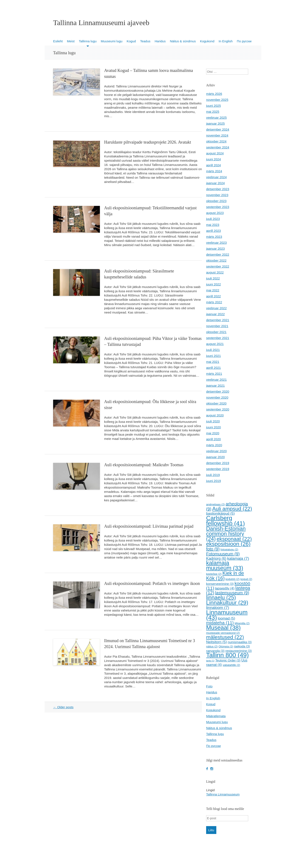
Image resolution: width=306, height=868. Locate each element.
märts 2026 (214, 94)
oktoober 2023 (216, 201)
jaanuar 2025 (215, 123)
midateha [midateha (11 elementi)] (220, 623)
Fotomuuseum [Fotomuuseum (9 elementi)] (223, 554)
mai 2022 (213, 290)
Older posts (63, 707)
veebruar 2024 (216, 177)
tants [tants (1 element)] (210, 661)
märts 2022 (214, 302)
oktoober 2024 (216, 141)
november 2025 (217, 100)
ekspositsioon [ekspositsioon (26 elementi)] (228, 544)
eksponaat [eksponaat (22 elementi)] (234, 539)
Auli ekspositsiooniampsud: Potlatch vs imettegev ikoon (152, 583)
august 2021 (215, 344)
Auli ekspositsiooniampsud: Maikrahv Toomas (144, 465)
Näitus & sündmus (183, 41)
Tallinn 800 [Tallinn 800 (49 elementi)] (227, 655)
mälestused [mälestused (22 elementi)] (225, 637)
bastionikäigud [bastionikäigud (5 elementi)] (220, 514)
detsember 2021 (218, 320)
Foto (209, 686)
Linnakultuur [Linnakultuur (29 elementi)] (227, 603)
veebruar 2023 (216, 243)
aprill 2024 (213, 165)
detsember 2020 (218, 391)
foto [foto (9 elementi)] (213, 549)
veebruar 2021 (216, 380)
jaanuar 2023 (215, 249)
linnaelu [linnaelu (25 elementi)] (221, 597)
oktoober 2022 (216, 260)
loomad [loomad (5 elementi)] (227, 618)
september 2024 (218, 147)
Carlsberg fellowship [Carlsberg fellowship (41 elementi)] (225, 521)
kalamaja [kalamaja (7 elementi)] (238, 558)
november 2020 (217, 397)
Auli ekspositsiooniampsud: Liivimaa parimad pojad (149, 526)
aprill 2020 (213, 439)
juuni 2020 (213, 427)
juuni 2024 (213, 159)
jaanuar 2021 (215, 386)
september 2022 (218, 266)
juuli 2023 (213, 219)
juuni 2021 (213, 356)
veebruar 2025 (216, 118)
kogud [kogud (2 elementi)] (246, 579)
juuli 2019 (213, 475)
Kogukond (207, 41)
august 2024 (215, 153)
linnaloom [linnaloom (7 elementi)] (218, 608)
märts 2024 (214, 171)
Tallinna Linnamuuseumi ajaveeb (101, 23)
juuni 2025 (213, 106)
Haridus (160, 41)
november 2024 (217, 135)
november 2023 (217, 195)
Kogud (131, 41)
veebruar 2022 (216, 308)
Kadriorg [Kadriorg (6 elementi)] (216, 559)
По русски (244, 41)
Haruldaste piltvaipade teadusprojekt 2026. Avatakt (148, 142)
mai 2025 (213, 112)
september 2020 (218, 409)
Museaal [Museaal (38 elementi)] (223, 628)
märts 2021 (214, 374)
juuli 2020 (213, 421)
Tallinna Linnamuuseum (223, 794)
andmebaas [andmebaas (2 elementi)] (215, 504)
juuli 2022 (213, 278)
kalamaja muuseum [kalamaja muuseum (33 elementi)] (225, 566)
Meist (71, 41)
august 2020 (215, 415)
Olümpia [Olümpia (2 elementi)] (226, 646)
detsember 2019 (218, 463)
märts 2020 (214, 445)
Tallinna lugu (88, 41)
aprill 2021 (213, 368)
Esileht (58, 41)
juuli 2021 (213, 350)
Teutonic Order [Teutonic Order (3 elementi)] (228, 660)
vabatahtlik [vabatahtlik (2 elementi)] (231, 665)
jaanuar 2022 (215, 314)
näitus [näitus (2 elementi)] (212, 646)
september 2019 (218, 469)
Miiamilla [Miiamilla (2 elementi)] (242, 623)
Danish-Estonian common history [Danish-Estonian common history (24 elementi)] (226, 534)
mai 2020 (213, 433)
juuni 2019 (213, 481)
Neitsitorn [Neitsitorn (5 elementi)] (217, 642)
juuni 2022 (213, 284)
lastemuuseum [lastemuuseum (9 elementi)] (232, 593)
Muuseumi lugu (112, 41)
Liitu (211, 830)
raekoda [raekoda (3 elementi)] (242, 646)
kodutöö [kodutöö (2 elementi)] (232, 579)
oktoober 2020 (216, 403)
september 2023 (218, 207)
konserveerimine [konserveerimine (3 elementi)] (220, 584)
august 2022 (215, 272)
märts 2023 (214, 237)
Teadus (145, 41)
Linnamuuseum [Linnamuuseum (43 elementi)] (227, 615)
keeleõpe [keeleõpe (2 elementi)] (214, 574)
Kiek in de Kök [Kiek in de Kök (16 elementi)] (225, 576)
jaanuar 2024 (215, 183)
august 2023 (215, 213)
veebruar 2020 (216, 451)
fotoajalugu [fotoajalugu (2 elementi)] (229, 549)
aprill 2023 (213, 231)
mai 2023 (213, 225)
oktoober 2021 (216, 332)
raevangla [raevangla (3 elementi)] (215, 651)
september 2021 (218, 338)
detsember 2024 (218, 129)
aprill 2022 (213, 296)
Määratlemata (216, 716)
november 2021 (217, 326)
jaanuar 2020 (215, 457)
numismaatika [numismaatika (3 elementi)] (240, 642)
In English (226, 41)
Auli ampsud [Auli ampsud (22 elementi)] (232, 509)
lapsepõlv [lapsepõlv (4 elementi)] (225, 588)
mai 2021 (213, 362)
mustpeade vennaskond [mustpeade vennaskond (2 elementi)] (223, 633)
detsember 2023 (218, 189)
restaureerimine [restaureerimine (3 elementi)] (239, 651)
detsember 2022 (218, 254)
